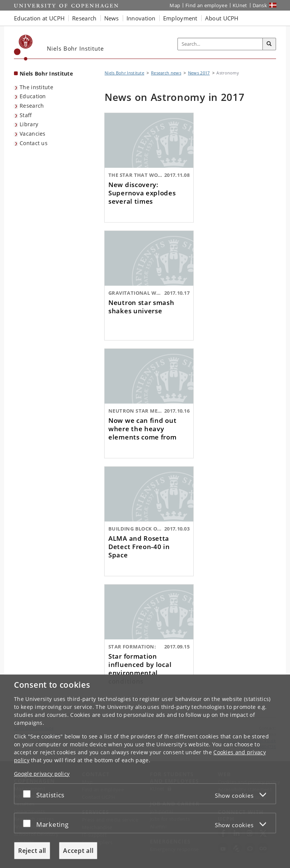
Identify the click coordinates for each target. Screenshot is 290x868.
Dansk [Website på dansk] (260, 5)
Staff (26, 115)
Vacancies (33, 134)
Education (33, 96)
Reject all (32, 851)
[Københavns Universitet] (23, 48)
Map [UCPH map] (175, 5)
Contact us (34, 143)
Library (29, 124)
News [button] (112, 18)
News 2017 (199, 73)
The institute (36, 87)
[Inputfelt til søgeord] (220, 44)
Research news (166, 73)
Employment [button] (180, 18)
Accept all (78, 851)
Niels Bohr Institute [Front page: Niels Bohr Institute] (46, 73)
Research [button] (84, 18)
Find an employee (206, 5)
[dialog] (145, 771)
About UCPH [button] (222, 18)
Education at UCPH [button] (39, 18)
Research (32, 106)
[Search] (269, 44)
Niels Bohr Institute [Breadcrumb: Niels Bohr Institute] (124, 73)
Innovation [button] (141, 18)
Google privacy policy (42, 774)
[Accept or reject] (29, 794)
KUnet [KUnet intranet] (240, 5)
